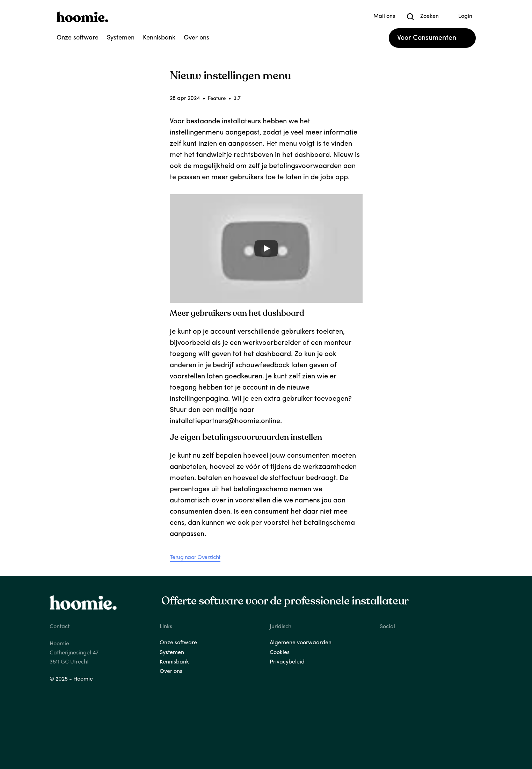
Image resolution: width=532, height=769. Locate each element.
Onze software (78, 38)
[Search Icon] (410, 17)
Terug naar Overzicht (195, 558)
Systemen (121, 38)
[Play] (266, 248)
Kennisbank (159, 38)
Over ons (196, 38)
